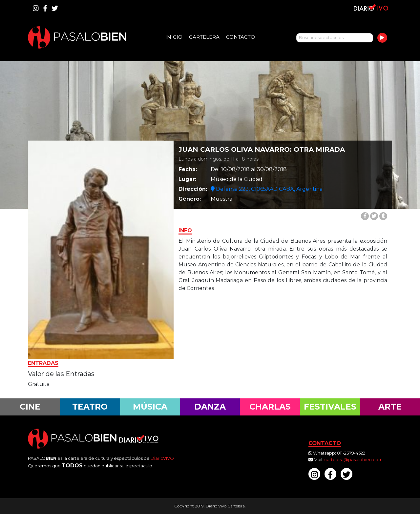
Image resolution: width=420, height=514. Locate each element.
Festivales (330, 407)
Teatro (90, 407)
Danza (210, 407)
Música (150, 407)
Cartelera (204, 37)
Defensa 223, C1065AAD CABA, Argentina (267, 189)
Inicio (174, 37)
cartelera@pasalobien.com (353, 459)
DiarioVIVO (162, 458)
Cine (30, 407)
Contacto (241, 37)
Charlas (270, 407)
